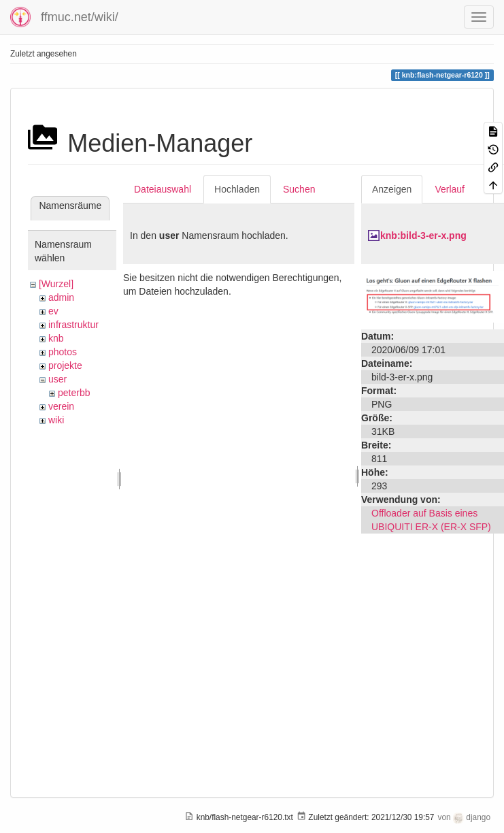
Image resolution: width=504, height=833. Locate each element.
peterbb (74, 393)
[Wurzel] (56, 284)
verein (61, 406)
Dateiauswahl (163, 189)
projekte (65, 365)
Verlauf (450, 189)
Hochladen (237, 189)
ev (53, 311)
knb (56, 338)
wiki (56, 420)
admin (61, 297)
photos (63, 352)
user (57, 379)
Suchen (299, 189)
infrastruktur (73, 325)
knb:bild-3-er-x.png (423, 235)
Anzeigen (392, 189)
